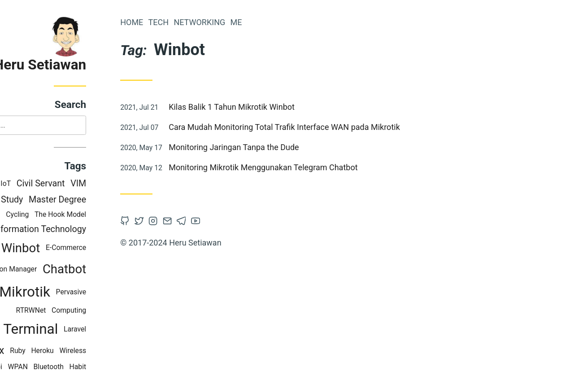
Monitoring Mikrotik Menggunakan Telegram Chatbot (302, 167)
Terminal (70, 330)
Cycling (57, 215)
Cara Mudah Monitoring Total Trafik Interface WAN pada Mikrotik (324, 127)
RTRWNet (70, 312)
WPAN (57, 368)
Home (171, 22)
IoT (45, 184)
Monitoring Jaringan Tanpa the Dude (273, 147)
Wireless (112, 351)
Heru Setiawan (79, 65)
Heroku (82, 351)
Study (51, 200)
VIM (118, 184)
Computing (108, 312)
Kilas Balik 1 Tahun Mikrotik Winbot (271, 107)
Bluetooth (88, 368)
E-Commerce (105, 249)
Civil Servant (80, 184)
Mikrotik (64, 293)
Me (275, 22)
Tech (198, 22)
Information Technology (79, 230)
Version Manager (50, 270)
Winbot (60, 249)
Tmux (30, 351)
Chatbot (104, 270)
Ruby (57, 351)
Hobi (34, 368)
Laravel (114, 330)
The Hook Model (100, 215)
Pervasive (110, 293)
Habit (117, 368)
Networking (239, 22)
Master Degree (97, 200)
